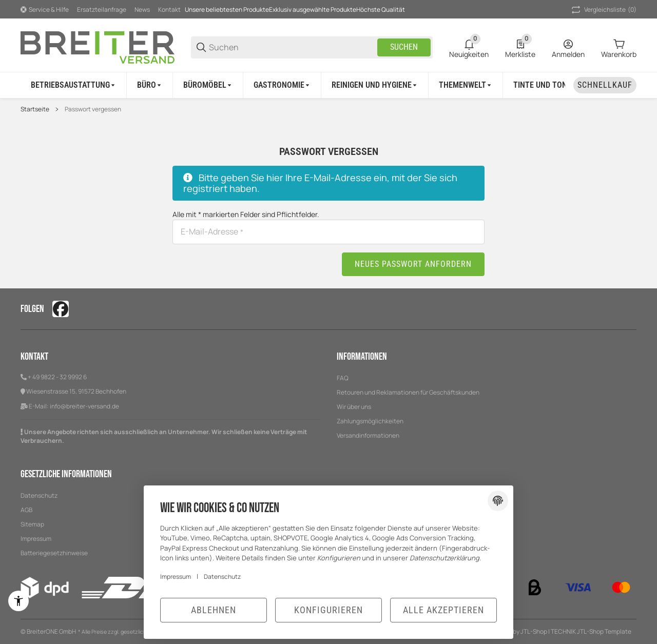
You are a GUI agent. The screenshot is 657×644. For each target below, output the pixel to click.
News (142, 9)
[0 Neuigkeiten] (469, 47)
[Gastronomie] (282, 85)
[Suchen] (292, 47)
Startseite (35, 109)
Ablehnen (214, 610)
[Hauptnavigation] (328, 9)
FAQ (343, 378)
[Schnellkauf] (605, 85)
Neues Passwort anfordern (413, 264)
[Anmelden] (568, 47)
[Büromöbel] (208, 85)
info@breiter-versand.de (84, 406)
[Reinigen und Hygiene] (375, 85)
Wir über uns (354, 407)
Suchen (404, 47)
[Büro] (150, 85)
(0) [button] (603, 10)
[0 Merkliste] (520, 47)
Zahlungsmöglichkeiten (370, 421)
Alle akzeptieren (443, 610)
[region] (328, 85)
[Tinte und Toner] (548, 85)
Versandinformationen (368, 435)
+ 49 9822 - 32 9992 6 (57, 377)
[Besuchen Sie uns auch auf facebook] (61, 309)
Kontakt (169, 9)
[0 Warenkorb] (619, 47)
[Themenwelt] (466, 85)
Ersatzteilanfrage (102, 9)
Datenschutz (222, 577)
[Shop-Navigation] (45, 10)
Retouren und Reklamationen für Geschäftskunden (408, 392)
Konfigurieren (328, 610)
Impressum (176, 577)
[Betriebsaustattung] (74, 85)
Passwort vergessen (93, 109)
